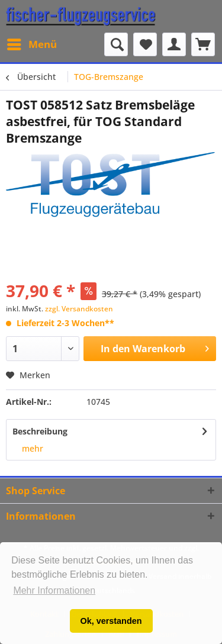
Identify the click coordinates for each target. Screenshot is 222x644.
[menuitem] (31, 44)
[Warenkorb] (203, 44)
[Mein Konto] (174, 44)
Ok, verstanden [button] (111, 621)
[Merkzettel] (145, 44)
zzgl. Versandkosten (79, 309)
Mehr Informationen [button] (54, 590)
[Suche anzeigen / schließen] (116, 44)
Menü (32, 43)
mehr (33, 448)
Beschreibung (40, 431)
